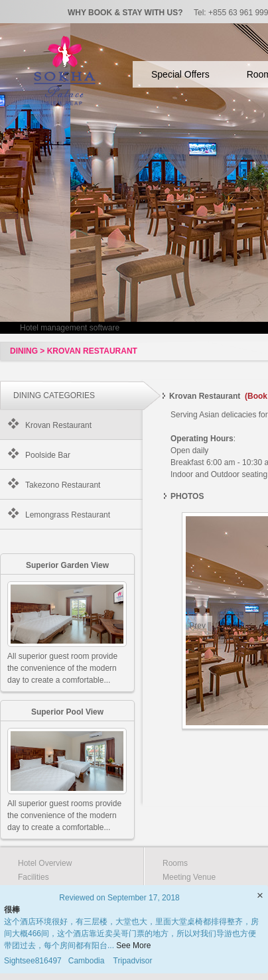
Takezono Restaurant (63, 485)
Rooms (175, 863)
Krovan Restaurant (58, 425)
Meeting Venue (189, 877)
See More (133, 945)
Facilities (33, 877)
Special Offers (180, 74)
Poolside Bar (48, 455)
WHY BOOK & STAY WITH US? (125, 13)
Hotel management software (70, 328)
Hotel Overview (45, 863)
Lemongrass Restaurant (68, 515)
